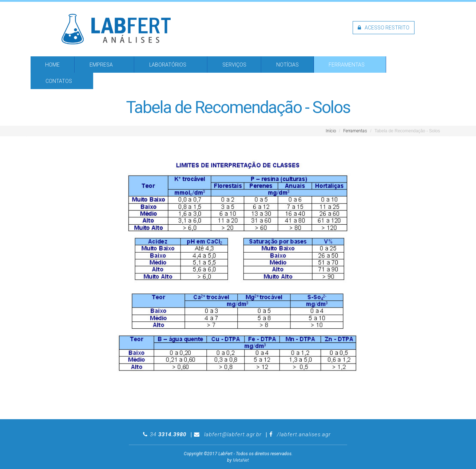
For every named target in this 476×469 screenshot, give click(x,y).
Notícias (287, 65)
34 (168, 434)
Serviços (234, 65)
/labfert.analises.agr (304, 434)
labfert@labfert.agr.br (233, 434)
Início (331, 131)
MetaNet (241, 460)
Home (52, 65)
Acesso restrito (384, 28)
